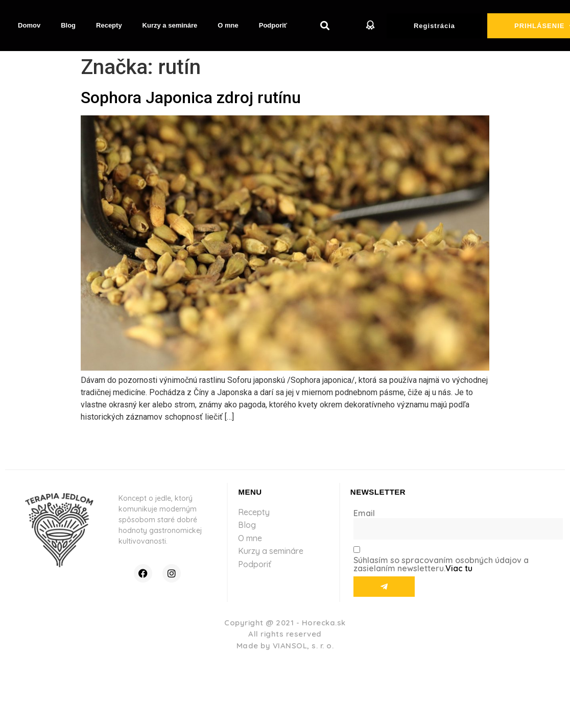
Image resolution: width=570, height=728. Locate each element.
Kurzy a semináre (170, 25)
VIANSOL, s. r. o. (303, 646)
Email (364, 513)
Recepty (109, 25)
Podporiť (273, 25)
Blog (68, 25)
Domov (29, 25)
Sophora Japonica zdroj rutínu (191, 98)
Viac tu (459, 568)
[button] (325, 26)
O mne (228, 25)
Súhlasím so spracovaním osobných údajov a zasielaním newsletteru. (441, 564)
